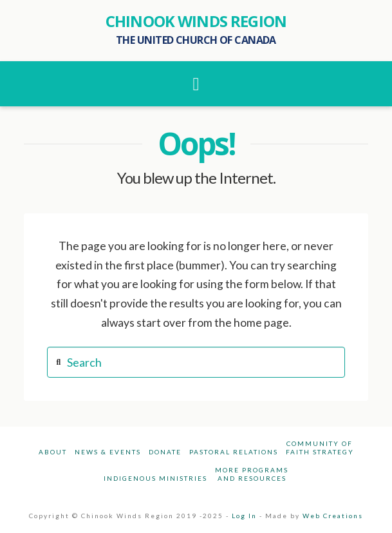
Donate (165, 452)
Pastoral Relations (234, 452)
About (53, 452)
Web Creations (333, 516)
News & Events (108, 452)
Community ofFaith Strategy (320, 448)
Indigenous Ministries (155, 478)
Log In (244, 516)
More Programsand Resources (252, 474)
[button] (196, 84)
